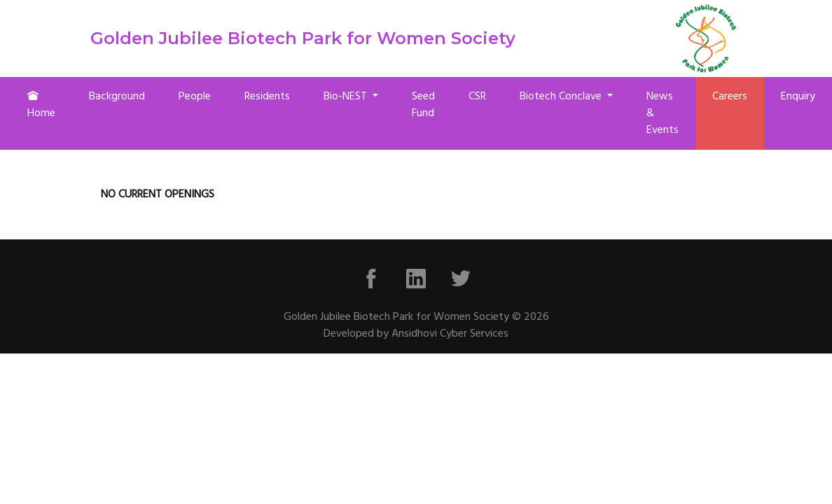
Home (41, 106)
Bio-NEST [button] (347, 97)
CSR (477, 97)
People (195, 97)
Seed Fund (423, 105)
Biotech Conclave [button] (562, 97)
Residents (267, 97)
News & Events (663, 113)
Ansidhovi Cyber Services (450, 334)
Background (117, 97)
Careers (730, 97)
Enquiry (798, 97)
